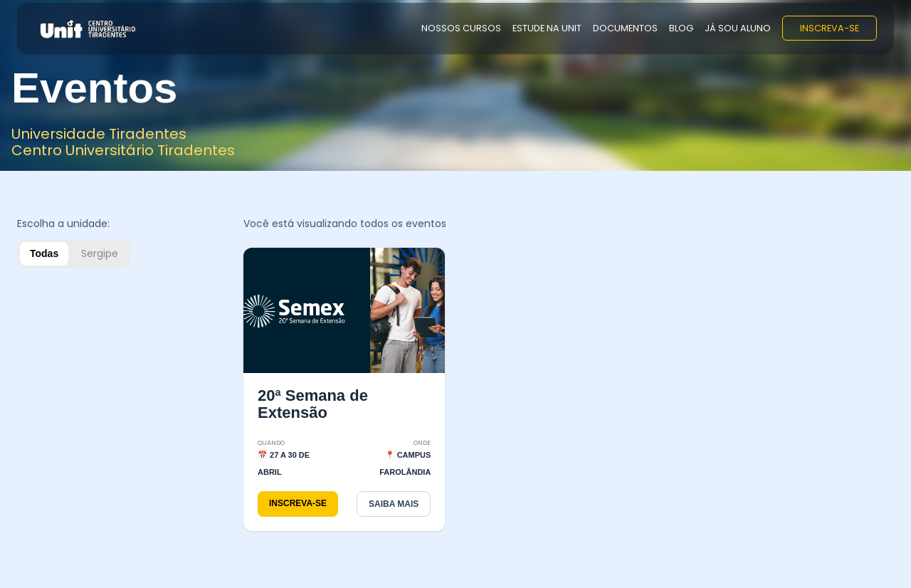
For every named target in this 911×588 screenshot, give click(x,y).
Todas (44, 253)
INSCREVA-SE (830, 28)
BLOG (681, 28)
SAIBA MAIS (394, 504)
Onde (422, 443)
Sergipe (100, 253)
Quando (271, 443)
